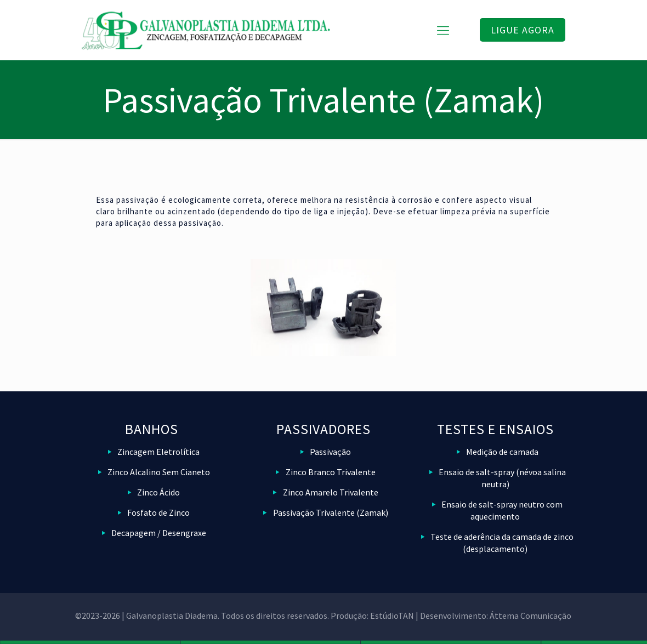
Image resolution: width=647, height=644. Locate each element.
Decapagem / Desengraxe (159, 533)
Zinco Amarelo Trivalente (331, 492)
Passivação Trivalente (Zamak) (331, 512)
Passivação (330, 452)
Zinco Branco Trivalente (331, 472)
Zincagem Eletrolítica (158, 452)
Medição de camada (502, 452)
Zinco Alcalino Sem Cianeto (159, 472)
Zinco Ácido (158, 492)
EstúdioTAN (392, 615)
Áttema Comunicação (530, 615)
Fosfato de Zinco (158, 512)
